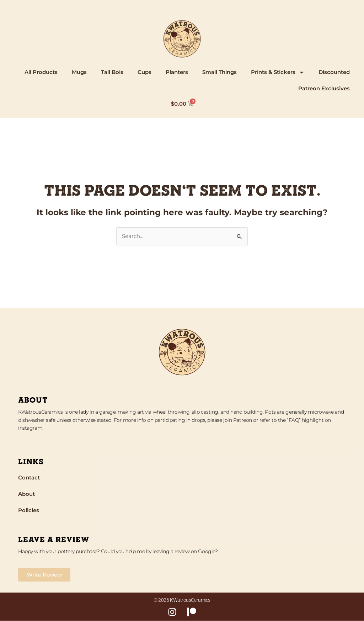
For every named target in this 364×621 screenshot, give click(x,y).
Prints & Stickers (278, 72)
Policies (29, 510)
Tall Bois (112, 72)
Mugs (79, 72)
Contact (29, 477)
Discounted (334, 72)
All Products (41, 72)
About (26, 494)
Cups (144, 72)
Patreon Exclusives (324, 88)
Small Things (220, 72)
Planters (177, 72)
